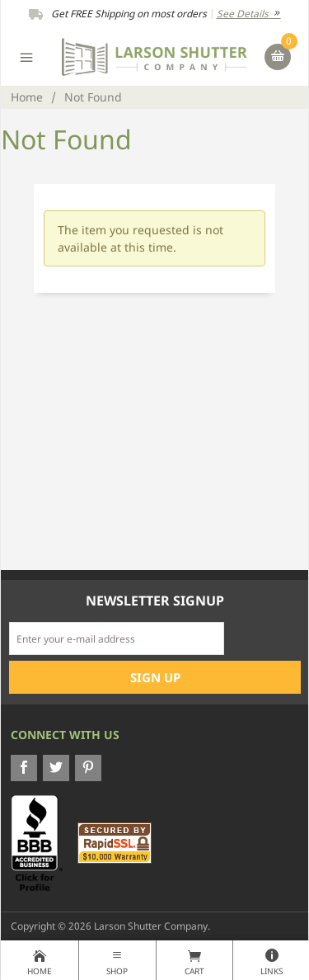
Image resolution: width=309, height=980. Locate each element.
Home (27, 97)
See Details (249, 14)
